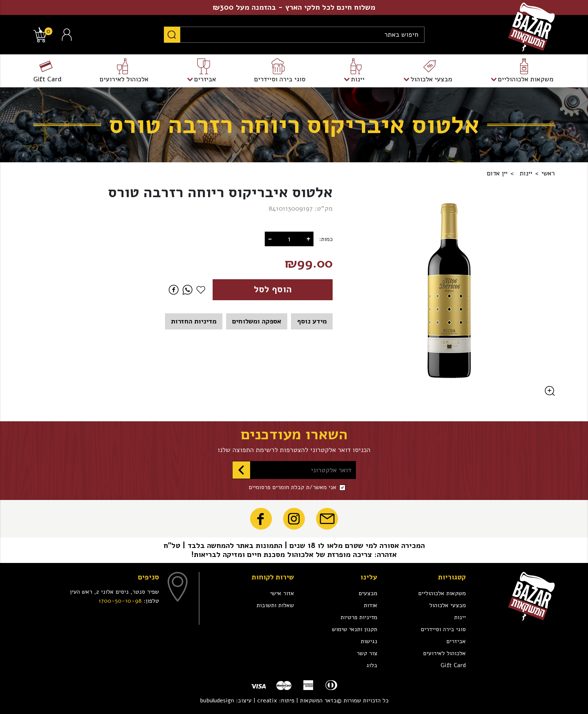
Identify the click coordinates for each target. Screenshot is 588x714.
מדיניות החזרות (194, 321)
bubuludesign (217, 701)
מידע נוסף (312, 321)
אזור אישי (282, 593)
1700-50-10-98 (120, 601)
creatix (267, 701)
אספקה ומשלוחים (257, 321)
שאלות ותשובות (275, 605)
